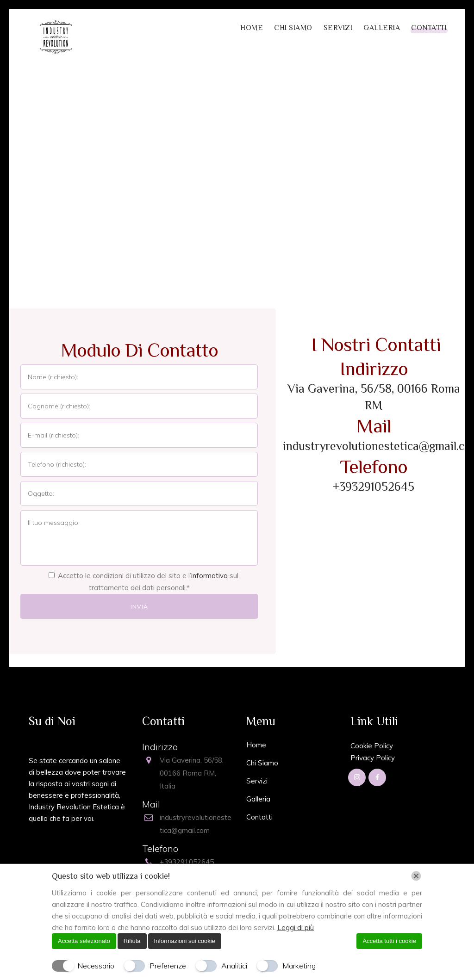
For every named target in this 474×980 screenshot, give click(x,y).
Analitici (234, 966)
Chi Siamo (262, 763)
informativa (209, 576)
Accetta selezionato (84, 941)
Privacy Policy (373, 758)
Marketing (299, 966)
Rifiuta (132, 941)
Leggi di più (296, 928)
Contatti (259, 817)
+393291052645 (374, 487)
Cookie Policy (372, 746)
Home (256, 745)
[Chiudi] (416, 876)
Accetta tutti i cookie (389, 941)
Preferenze (168, 966)
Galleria (258, 799)
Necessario (96, 966)
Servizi (257, 781)
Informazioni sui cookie (185, 941)
